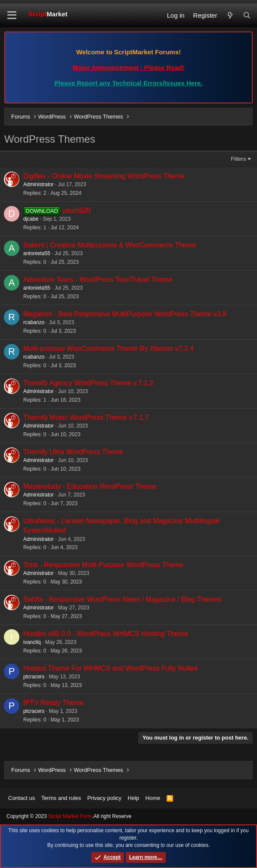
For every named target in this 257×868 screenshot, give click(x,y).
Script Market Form (70, 816)
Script (48, 14)
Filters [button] (238, 159)
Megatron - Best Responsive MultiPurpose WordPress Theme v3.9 (125, 314)
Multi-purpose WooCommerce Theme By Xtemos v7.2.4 (108, 348)
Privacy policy (104, 798)
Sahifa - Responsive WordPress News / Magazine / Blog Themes (122, 599)
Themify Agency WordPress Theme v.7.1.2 (88, 383)
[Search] (247, 15)
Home (153, 798)
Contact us (22, 798)
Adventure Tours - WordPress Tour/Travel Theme (98, 279)
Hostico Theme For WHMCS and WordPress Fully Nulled (110, 668)
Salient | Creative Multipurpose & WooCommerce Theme (110, 245)
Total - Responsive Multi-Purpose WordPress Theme (103, 565)
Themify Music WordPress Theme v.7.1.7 (86, 417)
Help (134, 798)
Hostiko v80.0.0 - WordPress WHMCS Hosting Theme (106, 634)
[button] (12, 16)
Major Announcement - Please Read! (129, 67)
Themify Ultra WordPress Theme (73, 452)
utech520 (77, 211)
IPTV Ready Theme (53, 703)
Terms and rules (61, 798)
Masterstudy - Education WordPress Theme (90, 486)
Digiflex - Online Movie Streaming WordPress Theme (104, 176)
